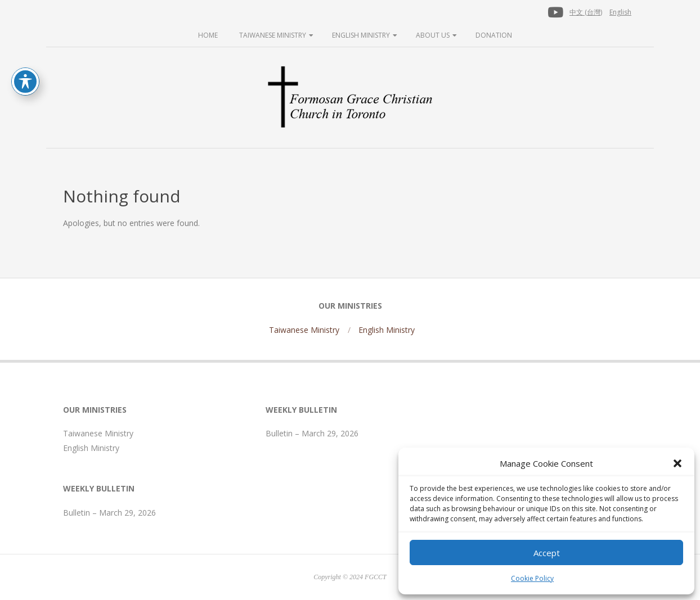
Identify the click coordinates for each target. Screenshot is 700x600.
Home (208, 35)
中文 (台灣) (586, 12)
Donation (494, 35)
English (620, 12)
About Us (433, 35)
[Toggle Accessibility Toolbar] (25, 82)
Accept (547, 553)
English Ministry (361, 35)
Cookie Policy (532, 578)
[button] (677, 463)
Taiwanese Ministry (273, 35)
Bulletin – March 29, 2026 (109, 513)
